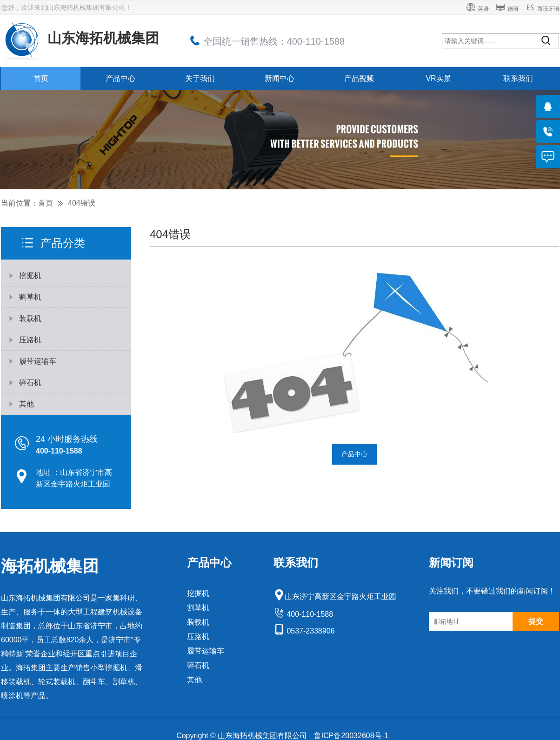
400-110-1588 (303, 614)
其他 (194, 680)
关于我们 (200, 78)
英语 (477, 9)
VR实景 (438, 78)
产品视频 (359, 78)
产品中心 (120, 78)
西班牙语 (543, 9)
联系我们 (518, 78)
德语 (507, 9)
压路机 (198, 637)
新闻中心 (280, 78)
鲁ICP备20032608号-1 (351, 736)
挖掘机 (198, 593)
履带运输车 (206, 651)
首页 (41, 78)
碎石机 (198, 665)
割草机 (198, 608)
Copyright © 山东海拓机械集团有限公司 (243, 736)
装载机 (198, 622)
